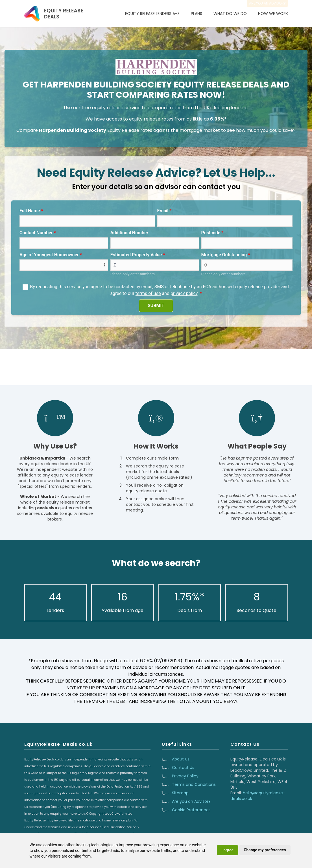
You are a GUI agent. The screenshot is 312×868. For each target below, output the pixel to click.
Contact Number (36, 233)
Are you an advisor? (267, 3)
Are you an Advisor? (191, 801)
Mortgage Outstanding (224, 255)
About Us (181, 759)
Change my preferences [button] (265, 850)
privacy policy (184, 293)
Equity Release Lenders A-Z (152, 14)
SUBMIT (156, 306)
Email (163, 211)
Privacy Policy (185, 776)
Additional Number (129, 233)
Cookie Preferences (191, 810)
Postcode (211, 233)
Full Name (30, 211)
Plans (197, 14)
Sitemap (180, 793)
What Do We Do (230, 14)
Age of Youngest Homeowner (49, 255)
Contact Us (183, 768)
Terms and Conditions (194, 784)
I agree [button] (227, 850)
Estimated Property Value (136, 255)
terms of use (148, 293)
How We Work (273, 14)
